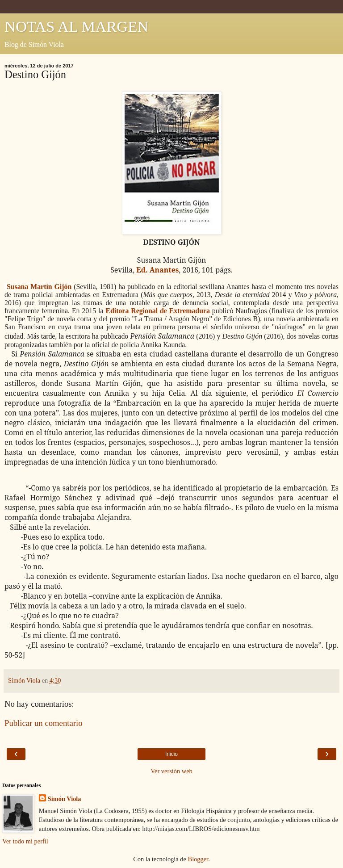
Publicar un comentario (44, 723)
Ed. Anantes (157, 270)
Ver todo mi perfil (25, 841)
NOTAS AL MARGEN (76, 26)
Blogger (198, 859)
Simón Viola (65, 799)
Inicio (171, 754)
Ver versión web (171, 771)
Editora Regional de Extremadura (157, 311)
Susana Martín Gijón (39, 287)
